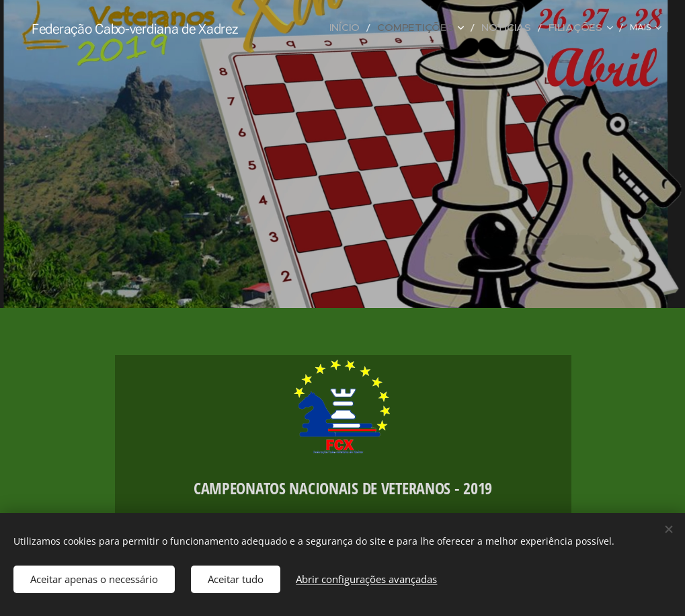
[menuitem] (378, 28)
